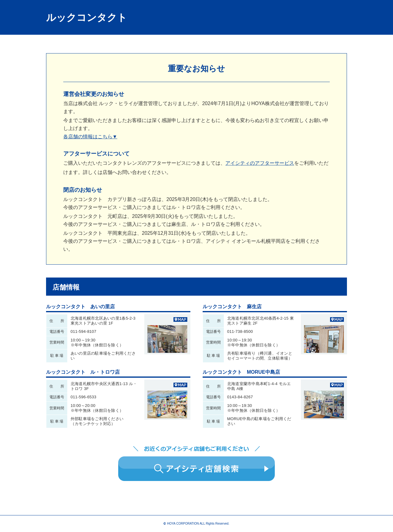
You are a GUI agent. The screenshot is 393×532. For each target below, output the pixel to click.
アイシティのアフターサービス (260, 163)
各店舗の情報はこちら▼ (90, 137)
